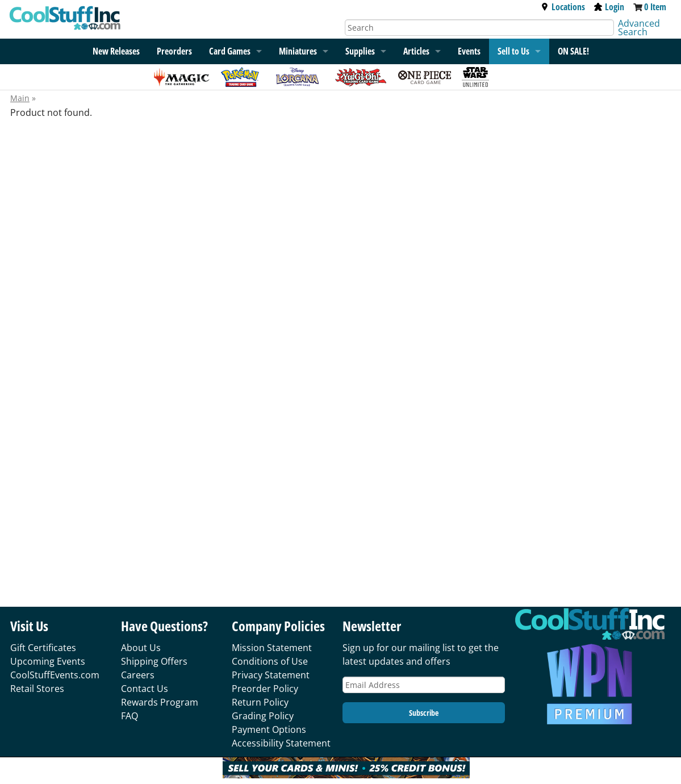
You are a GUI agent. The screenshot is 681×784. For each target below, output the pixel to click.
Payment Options (269, 729)
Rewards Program (160, 702)
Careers (138, 675)
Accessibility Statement (281, 743)
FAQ (129, 716)
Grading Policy (263, 716)
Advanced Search (639, 28)
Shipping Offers (154, 661)
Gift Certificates (43, 648)
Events (469, 51)
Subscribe (424, 713)
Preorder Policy (265, 689)
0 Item (655, 7)
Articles (416, 51)
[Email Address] (424, 685)
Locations (563, 7)
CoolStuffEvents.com (55, 675)
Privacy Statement (271, 675)
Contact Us (145, 689)
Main (20, 98)
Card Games (230, 51)
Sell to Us (513, 51)
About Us (141, 648)
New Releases (116, 51)
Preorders (174, 51)
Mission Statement (272, 648)
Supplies (360, 51)
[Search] (480, 28)
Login (609, 7)
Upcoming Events (48, 661)
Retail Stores (37, 689)
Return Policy (260, 702)
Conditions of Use (270, 661)
